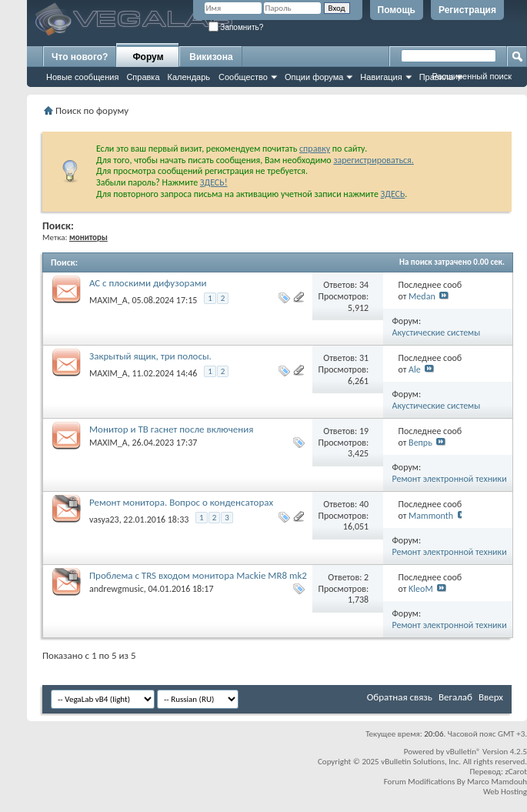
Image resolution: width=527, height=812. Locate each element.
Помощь (397, 10)
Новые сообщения (82, 77)
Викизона (211, 57)
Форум (148, 57)
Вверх (491, 697)
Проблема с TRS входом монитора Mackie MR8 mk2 (198, 575)
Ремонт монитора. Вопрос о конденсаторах (181, 502)
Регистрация (467, 10)
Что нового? (80, 57)
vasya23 (104, 520)
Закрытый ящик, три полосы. (150, 356)
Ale (415, 369)
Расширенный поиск (472, 76)
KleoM (421, 589)
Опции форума (314, 77)
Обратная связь (400, 697)
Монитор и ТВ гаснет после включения (171, 429)
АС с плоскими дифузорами (148, 283)
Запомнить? (236, 27)
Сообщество (243, 77)
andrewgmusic (117, 589)
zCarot (516, 772)
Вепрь (420, 443)
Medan (422, 296)
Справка (143, 77)
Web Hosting (505, 792)
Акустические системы (437, 332)
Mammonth (431, 516)
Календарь (189, 77)
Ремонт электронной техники (450, 479)
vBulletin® (464, 752)
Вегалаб (455, 697)
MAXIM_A (108, 300)
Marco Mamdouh (497, 782)
